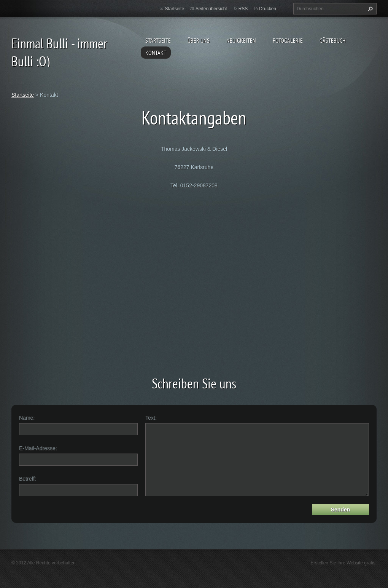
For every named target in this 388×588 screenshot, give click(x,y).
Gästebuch (333, 40)
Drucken (268, 9)
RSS (243, 9)
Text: (151, 418)
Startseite (158, 40)
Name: (27, 418)
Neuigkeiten (241, 40)
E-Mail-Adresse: (38, 448)
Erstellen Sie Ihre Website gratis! (343, 563)
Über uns (199, 40)
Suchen (369, 9)
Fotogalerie (288, 40)
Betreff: (28, 479)
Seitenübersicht (211, 9)
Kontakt (156, 53)
